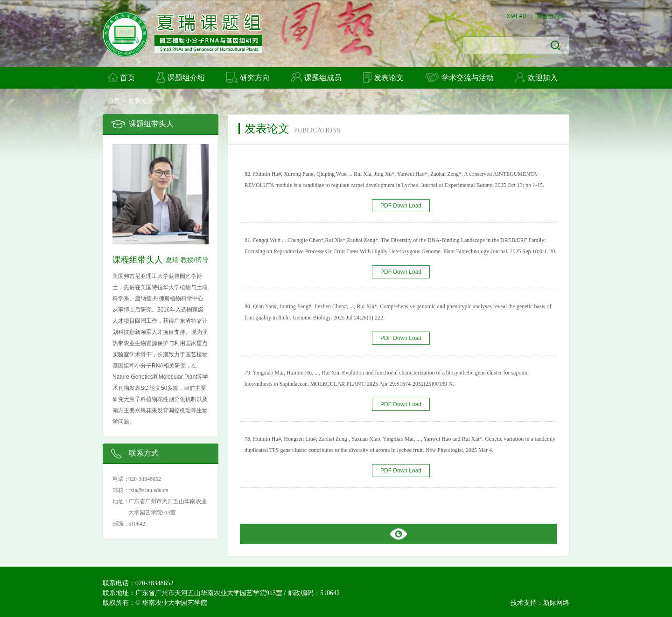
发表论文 (383, 77)
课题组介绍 (181, 77)
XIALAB (517, 16)
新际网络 (556, 603)
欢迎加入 (536, 77)
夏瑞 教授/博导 (187, 260)
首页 (122, 77)
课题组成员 (316, 77)
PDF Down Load (401, 206)
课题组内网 (551, 16)
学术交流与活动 (459, 77)
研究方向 (248, 77)
